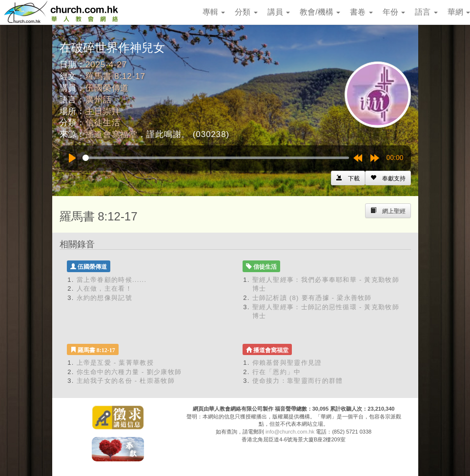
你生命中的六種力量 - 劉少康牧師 (129, 372)
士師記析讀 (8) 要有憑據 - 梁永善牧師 (312, 298)
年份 (394, 12)
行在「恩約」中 (277, 372)
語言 (426, 12)
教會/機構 (320, 12)
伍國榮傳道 (107, 88)
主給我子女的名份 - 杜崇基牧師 (126, 381)
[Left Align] (388, 178)
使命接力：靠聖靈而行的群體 (298, 381)
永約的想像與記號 (104, 298)
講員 (279, 12)
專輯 (214, 12)
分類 (246, 12)
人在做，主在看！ (104, 288)
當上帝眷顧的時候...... (112, 280)
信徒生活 (103, 123)
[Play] (72, 158)
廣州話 (99, 100)
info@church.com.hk (290, 432)
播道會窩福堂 (112, 134)
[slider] (216, 158)
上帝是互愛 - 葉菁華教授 (115, 363)
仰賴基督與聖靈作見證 (287, 363)
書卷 (361, 12)
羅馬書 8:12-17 (115, 76)
